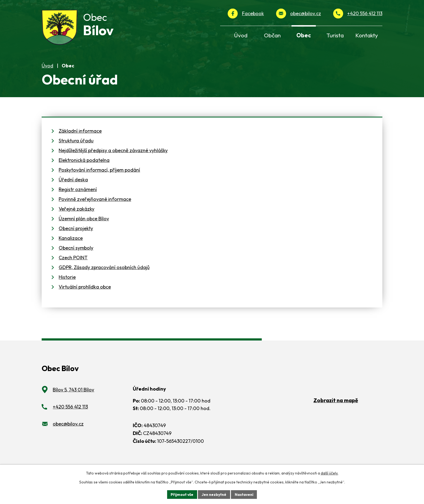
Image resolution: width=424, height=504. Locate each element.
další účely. (329, 473)
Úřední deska (73, 184)
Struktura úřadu (76, 145)
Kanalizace (71, 243)
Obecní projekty (76, 233)
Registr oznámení (78, 194)
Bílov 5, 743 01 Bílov (73, 395)
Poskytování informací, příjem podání (99, 175)
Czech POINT (73, 262)
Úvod (47, 70)
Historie (67, 282)
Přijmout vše (181, 494)
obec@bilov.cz (306, 13)
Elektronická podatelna (84, 165)
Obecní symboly (76, 253)
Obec (304, 35)
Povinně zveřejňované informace (95, 204)
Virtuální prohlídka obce (85, 292)
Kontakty (367, 35)
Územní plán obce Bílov (84, 223)
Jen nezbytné (214, 494)
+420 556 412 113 (365, 13)
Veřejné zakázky (77, 214)
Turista (335, 35)
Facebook (253, 13)
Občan (272, 35)
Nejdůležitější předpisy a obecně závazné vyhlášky (113, 155)
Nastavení (245, 494)
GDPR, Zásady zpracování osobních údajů (104, 272)
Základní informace (80, 136)
